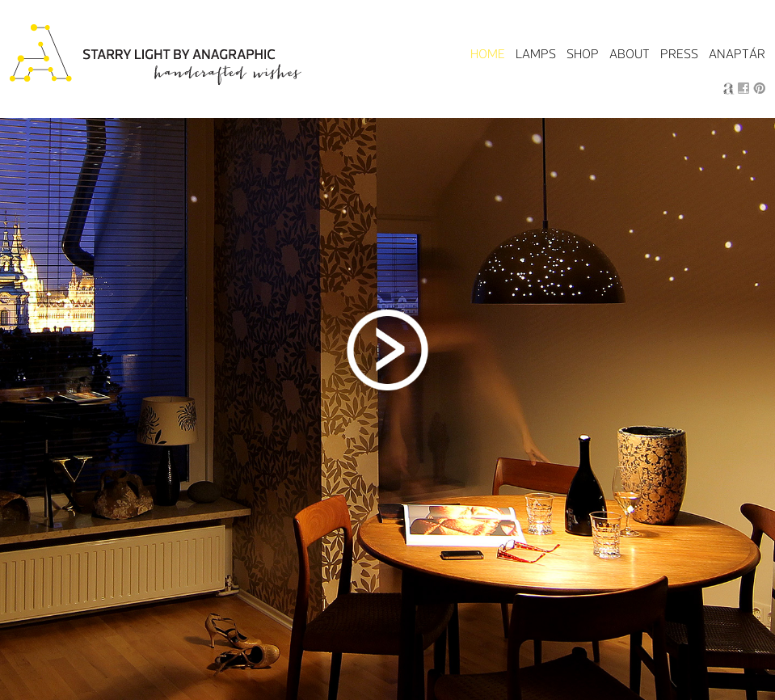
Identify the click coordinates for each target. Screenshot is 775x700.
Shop (583, 54)
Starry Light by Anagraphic (157, 55)
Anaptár (737, 54)
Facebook (744, 89)
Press (679, 54)
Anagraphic (729, 89)
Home (488, 54)
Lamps (536, 54)
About (630, 54)
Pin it (759, 89)
